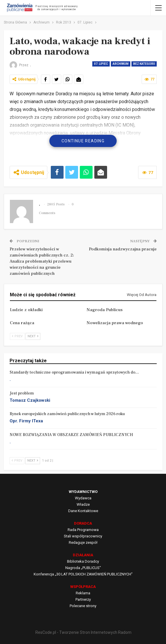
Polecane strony (83, 606)
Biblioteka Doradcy (83, 561)
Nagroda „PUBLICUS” (83, 568)
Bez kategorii (144, 64)
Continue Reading (83, 141)
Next (33, 336)
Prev (17, 336)
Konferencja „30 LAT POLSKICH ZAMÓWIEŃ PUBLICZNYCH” (83, 574)
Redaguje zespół (83, 542)
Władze (83, 504)
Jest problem (22, 393)
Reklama (83, 593)
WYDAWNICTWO (83, 492)
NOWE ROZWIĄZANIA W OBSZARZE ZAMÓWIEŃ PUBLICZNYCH (71, 435)
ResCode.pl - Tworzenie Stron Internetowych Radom (83, 632)
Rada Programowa (83, 530)
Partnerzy (83, 599)
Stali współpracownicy (83, 536)
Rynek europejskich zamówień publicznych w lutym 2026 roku (67, 414)
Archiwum (121, 64)
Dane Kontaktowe (83, 511)
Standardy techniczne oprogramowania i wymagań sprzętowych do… (74, 372)
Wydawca (83, 498)
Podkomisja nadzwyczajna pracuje (123, 249)
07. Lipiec (101, 64)
